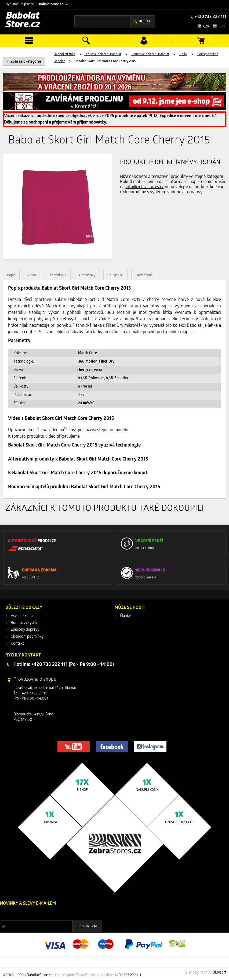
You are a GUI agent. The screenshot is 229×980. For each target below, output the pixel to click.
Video (32, 275)
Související (116, 275)
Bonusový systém (25, 623)
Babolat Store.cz (23, 21)
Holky (183, 54)
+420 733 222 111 (210, 17)
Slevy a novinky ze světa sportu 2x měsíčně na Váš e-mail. (46, 914)
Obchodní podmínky (27, 637)
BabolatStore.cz (51, 4)
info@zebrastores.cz (145, 187)
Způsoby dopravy (25, 630)
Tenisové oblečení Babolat (103, 54)
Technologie (57, 275)
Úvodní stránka (64, 54)
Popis (11, 275)
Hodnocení (144, 275)
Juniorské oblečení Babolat (150, 54)
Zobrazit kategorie (26, 62)
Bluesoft (219, 973)
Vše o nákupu (22, 616)
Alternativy (87, 275)
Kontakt (17, 644)
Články (125, 616)
